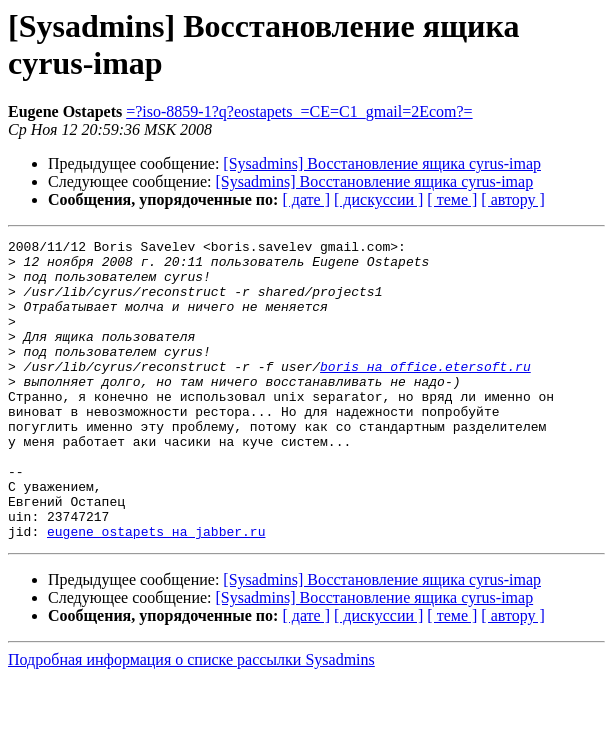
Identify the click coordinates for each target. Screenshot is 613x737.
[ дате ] (306, 199)
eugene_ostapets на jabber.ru (156, 591)
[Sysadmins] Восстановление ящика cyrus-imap (382, 163)
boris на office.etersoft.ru (425, 393)
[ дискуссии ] (378, 199)
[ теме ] (452, 199)
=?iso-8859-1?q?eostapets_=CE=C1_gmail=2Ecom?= (299, 111)
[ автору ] (512, 199)
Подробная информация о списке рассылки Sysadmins (191, 719)
